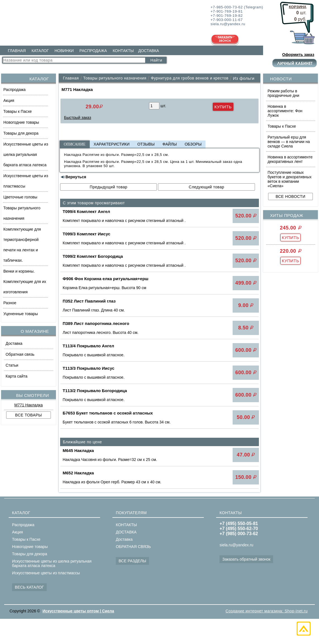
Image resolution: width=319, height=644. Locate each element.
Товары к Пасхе (18, 111)
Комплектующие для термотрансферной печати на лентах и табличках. (22, 245)
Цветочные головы (20, 197)
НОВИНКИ (64, 51)
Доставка (14, 343)
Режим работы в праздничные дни (283, 93)
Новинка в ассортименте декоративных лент (290, 159)
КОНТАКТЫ (123, 51)
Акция (9, 100)
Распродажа (15, 90)
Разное (10, 303)
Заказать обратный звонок (246, 559)
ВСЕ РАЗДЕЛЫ (132, 561)
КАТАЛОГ (40, 51)
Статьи (12, 365)
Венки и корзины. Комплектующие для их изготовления (25, 282)
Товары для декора (21, 133)
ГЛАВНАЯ (17, 51)
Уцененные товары (21, 314)
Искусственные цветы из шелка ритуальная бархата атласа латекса (26, 154)
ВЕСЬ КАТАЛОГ (29, 587)
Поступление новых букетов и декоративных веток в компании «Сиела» (290, 179)
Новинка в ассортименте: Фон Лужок (285, 111)
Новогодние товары (21, 122)
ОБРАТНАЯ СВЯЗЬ (133, 547)
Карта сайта (16, 376)
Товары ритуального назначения (22, 213)
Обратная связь (20, 354)
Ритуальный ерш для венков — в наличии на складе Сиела (289, 142)
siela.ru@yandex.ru (236, 545)
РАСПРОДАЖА (93, 51)
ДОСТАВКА (148, 51)
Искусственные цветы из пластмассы (26, 181)
